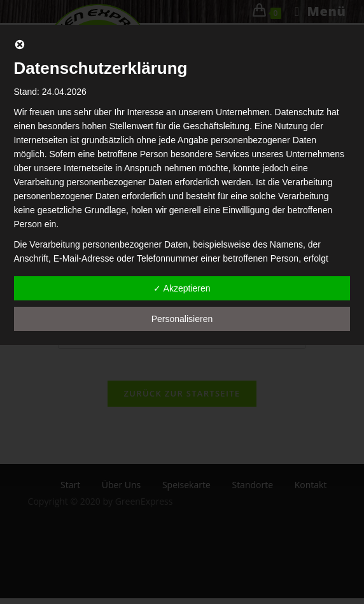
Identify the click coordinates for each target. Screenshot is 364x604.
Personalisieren (182, 319)
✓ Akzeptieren (182, 288)
